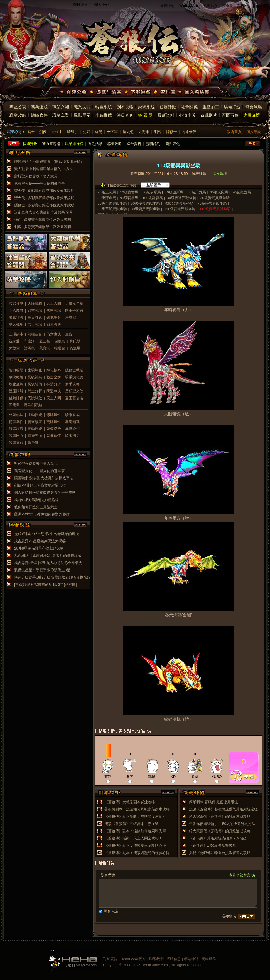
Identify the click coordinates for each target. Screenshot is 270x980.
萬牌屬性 (54, 422)
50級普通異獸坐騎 (112, 203)
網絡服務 (209, 959)
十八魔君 (16, 310)
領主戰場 (35, 310)
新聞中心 (168, 6)
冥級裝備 (35, 384)
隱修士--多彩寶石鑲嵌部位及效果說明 (44, 205)
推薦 (244, 776)
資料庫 (242, 6)
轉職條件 (39, 115)
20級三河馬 (107, 192)
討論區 (227, 6)
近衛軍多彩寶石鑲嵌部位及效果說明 (43, 212)
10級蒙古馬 (129, 192)
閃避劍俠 (54, 391)
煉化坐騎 (16, 384)
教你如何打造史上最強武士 (36, 507)
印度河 (29, 341)
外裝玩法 (16, 415)
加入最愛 (254, 132)
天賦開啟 (35, 398)
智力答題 (16, 370)
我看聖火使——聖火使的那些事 (40, 183)
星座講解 (16, 391)
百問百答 (230, 115)
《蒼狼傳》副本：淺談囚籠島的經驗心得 (137, 853)
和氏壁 (75, 341)
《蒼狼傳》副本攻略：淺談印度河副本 (135, 816)
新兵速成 (39, 107)
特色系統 (104, 107)
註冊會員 (80, 5)
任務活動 (168, 107)
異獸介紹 (72, 429)
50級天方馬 (197, 192)
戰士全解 (54, 377)
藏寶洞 (45, 348)
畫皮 (69, 334)
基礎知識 (72, 422)
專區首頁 (18, 107)
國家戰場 (54, 310)
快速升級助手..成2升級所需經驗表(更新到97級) (52, 577)
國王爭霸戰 (74, 310)
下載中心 (210, 6)
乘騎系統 (146, 107)
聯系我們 (156, 959)
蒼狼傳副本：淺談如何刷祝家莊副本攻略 (137, 809)
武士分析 (35, 391)
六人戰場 (35, 324)
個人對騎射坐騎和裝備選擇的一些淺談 (45, 493)
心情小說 (187, 115)
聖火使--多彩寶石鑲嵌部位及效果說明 (44, 191)
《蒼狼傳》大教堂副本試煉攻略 (130, 802)
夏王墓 (45, 341)
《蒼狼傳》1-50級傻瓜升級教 (213, 845)
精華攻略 (26, 279)
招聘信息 (174, 959)
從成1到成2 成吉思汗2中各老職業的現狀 (47, 534)
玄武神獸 (16, 303)
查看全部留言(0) (242, 875)
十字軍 (112, 132)
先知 (87, 132)
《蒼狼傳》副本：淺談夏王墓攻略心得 (135, 845)
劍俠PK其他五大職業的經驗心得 (40, 485)
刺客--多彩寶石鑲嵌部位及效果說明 (43, 227)
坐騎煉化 (35, 370)
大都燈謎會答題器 (70, 242)
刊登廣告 (110, 959)
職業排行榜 (74, 144)
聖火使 (128, 132)
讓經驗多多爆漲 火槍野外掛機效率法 (44, 478)
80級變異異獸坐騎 (145, 209)
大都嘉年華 (74, 303)
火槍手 (57, 132)
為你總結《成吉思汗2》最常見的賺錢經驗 (48, 556)
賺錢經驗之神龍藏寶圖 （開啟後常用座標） (49, 162)
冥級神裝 (35, 377)
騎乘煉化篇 (74, 377)
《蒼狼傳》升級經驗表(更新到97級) (218, 838)
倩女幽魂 (54, 334)
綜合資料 (134, 144)
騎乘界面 (35, 436)
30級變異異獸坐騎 (215, 198)
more (80, 153)
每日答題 (35, 317)
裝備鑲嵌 (16, 429)
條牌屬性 (54, 415)
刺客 (158, 132)
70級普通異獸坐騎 (179, 203)
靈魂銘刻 (153, 144)
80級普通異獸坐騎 (112, 209)
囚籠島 (60, 341)
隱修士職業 (74, 370)
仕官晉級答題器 (26, 261)
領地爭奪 (54, 317)
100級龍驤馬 (153, 198)
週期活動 (95, 144)
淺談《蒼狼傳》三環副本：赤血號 (132, 824)
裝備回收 (16, 436)
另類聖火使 (74, 391)
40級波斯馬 (174, 192)
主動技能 (35, 415)
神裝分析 (54, 384)
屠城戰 (71, 317)
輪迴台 (60, 348)
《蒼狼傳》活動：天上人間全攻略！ (133, 838)
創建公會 (74, 93)
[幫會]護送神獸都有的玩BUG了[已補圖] (46, 585)
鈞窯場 (75, 348)
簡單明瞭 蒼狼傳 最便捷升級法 (213, 802)
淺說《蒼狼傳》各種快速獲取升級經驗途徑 (223, 809)
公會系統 (259, 6)
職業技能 (82, 107)
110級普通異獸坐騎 (180, 209)
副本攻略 (125, 107)
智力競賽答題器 (70, 261)
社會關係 (189, 107)
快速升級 (30, 144)
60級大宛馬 (219, 192)
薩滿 (99, 132)
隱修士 (172, 132)
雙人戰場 (16, 324)
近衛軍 (144, 132)
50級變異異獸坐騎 (145, 203)
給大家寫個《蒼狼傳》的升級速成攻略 (220, 816)
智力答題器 (51, 144)
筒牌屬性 (16, 422)
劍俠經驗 (16, 377)
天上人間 (54, 303)
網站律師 (191, 959)
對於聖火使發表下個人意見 (36, 176)
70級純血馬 (242, 192)
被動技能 (35, 429)
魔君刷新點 (33, 405)
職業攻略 (18, 115)
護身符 (33, 443)
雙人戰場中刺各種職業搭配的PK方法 (44, 169)
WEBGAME (189, 5)
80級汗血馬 (107, 198)
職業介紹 (61, 107)
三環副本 (16, 334)
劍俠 (43, 132)
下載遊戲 (138, 93)
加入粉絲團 (194, 93)
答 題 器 (145, 115)
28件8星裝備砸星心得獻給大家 (39, 548)
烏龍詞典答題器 (26, 242)
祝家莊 (14, 341)
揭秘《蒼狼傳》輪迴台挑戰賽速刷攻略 (220, 853)
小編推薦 (104, 115)
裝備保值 (54, 436)
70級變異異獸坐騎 (212, 203)
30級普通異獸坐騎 (182, 198)
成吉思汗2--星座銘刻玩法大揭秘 (40, 541)
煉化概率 (54, 370)
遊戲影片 (209, 115)
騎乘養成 (72, 415)
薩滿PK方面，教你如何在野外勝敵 (42, 514)
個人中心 (102, 5)
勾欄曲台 (35, 334)
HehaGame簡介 (133, 959)
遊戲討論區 (106, 93)
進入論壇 (220, 174)
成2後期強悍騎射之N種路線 (36, 500)
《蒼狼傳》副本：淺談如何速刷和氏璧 (135, 831)
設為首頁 (234, 132)
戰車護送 (54, 324)
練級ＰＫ (125, 115)
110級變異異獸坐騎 (215, 209)
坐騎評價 (16, 398)
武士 (31, 132)
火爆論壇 (252, 115)
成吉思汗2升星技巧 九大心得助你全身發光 (48, 563)
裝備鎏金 (54, 429)
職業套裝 (61, 115)
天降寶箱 (35, 303)
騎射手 (73, 132)
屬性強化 (173, 144)
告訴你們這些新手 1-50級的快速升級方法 (222, 824)
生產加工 (211, 107)
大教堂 (14, 348)
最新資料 (166, 115)
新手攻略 (72, 384)
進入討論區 (70, 279)
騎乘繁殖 (35, 422)
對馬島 (29, 348)
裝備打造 (232, 107)
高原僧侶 (189, 132)
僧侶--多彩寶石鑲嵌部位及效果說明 (43, 220)
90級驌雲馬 (130, 198)
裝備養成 (16, 443)
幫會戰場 (254, 107)
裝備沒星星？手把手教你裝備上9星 (42, 570)
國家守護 (16, 317)
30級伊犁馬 (152, 192)
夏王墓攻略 (74, 398)
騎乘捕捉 (72, 436)
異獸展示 (82, 115)
